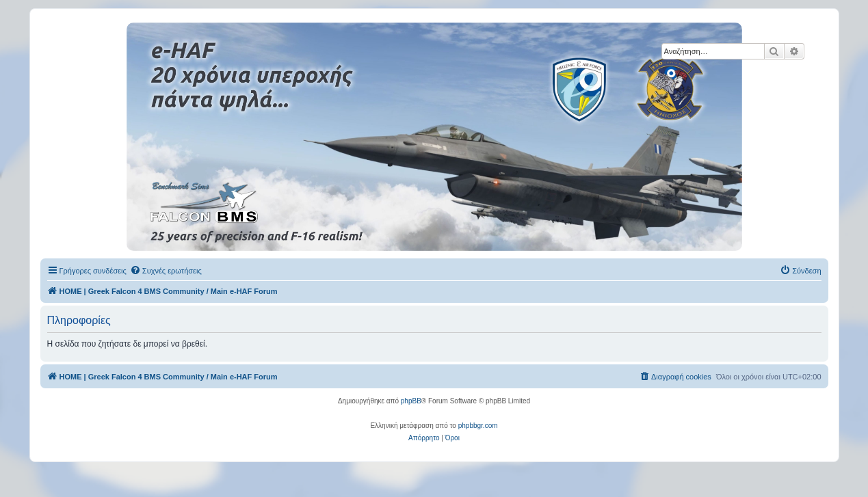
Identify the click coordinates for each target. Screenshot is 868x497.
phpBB (411, 401)
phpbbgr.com (478, 426)
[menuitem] (166, 271)
